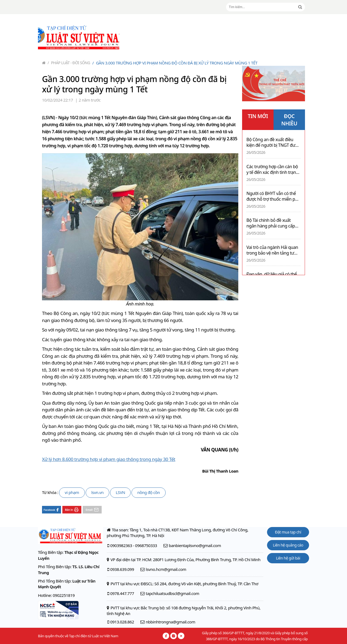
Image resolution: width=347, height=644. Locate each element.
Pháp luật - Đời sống (69, 63)
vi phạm (72, 492)
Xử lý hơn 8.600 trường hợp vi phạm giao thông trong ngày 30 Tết (109, 459)
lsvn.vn (97, 492)
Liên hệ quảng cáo (288, 545)
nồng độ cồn (148, 492)
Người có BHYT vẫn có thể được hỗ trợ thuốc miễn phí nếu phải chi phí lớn (272, 196)
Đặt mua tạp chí (288, 532)
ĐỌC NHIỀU (289, 120)
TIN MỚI (258, 116)
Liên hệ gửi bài (288, 558)
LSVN (121, 492)
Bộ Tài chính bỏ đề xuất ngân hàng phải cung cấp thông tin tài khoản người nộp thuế (271, 223)
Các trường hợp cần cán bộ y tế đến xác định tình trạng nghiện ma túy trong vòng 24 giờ (272, 170)
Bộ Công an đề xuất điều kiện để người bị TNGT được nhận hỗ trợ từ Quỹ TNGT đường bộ (273, 142)
